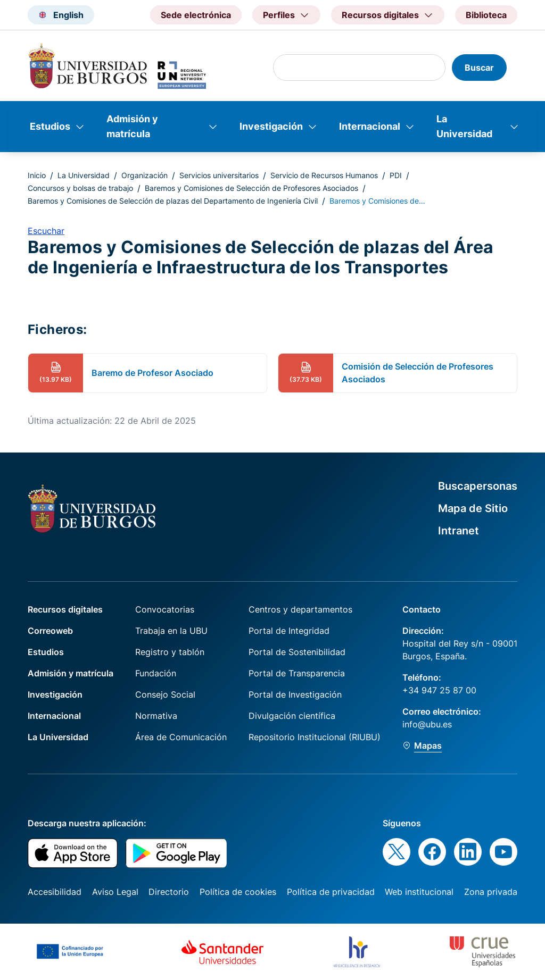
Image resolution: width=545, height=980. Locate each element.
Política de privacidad (331, 892)
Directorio (169, 892)
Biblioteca (486, 15)
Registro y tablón (170, 652)
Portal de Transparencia (297, 673)
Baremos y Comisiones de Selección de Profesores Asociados (251, 188)
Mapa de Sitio (473, 508)
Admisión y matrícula (132, 126)
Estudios (50, 126)
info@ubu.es (427, 724)
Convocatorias (165, 609)
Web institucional (419, 892)
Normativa (156, 716)
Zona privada (491, 892)
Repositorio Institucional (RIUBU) (315, 737)
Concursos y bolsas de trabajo (80, 188)
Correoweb (50, 631)
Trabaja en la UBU (171, 631)
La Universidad (464, 126)
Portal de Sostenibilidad (297, 652)
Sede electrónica (196, 15)
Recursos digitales (65, 609)
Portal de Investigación (295, 694)
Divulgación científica (292, 716)
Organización (144, 175)
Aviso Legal (115, 892)
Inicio (37, 175)
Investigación (271, 126)
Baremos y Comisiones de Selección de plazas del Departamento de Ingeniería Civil (173, 201)
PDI (396, 175)
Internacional (370, 126)
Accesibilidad (55, 892)
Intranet (459, 531)
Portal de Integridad (289, 631)
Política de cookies (238, 892)
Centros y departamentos (300, 609)
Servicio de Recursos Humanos (324, 175)
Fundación (156, 673)
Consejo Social (165, 694)
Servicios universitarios (219, 175)
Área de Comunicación (181, 737)
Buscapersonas (478, 486)
